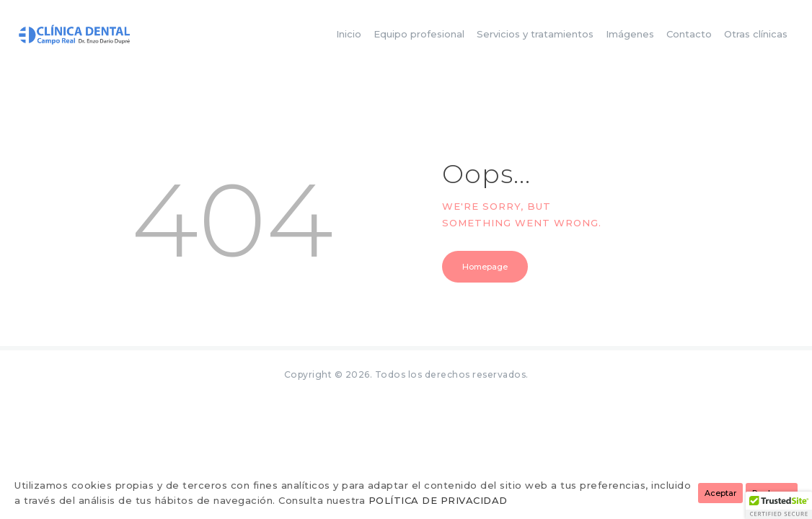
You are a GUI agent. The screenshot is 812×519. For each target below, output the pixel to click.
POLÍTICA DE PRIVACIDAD (438, 500)
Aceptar (720, 493)
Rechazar (772, 493)
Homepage (485, 267)
